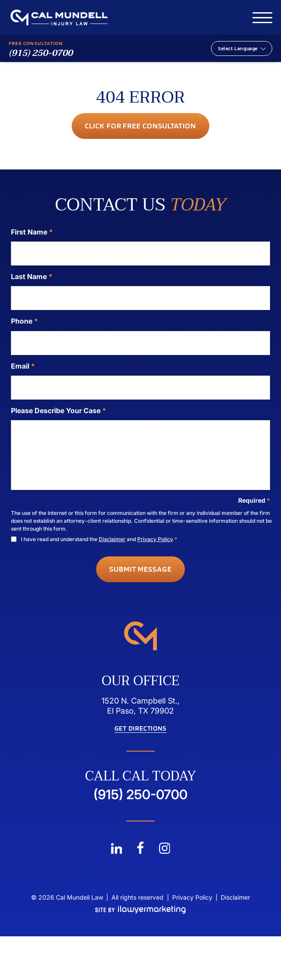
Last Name (32, 276)
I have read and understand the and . (99, 539)
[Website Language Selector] (242, 48)
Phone (24, 321)
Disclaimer (112, 539)
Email (23, 366)
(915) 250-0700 (41, 53)
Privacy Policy (155, 539)
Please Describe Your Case (59, 411)
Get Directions (140, 728)
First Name (32, 232)
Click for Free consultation (140, 126)
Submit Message (140, 569)
